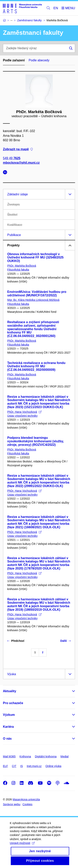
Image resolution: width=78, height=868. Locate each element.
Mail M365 (9, 756)
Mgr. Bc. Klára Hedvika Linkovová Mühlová (33, 300)
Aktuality (10, 691)
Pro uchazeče (13, 703)
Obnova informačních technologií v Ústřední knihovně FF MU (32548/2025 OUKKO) (35, 258)
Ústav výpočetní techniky (22, 416)
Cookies (28, 804)
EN (56, 8)
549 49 (12, 158)
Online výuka (53, 766)
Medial (65, 756)
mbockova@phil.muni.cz (21, 163)
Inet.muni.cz (34, 766)
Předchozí (16, 641)
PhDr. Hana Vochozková (24, 412)
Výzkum (9, 715)
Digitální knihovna (46, 756)
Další (66, 641)
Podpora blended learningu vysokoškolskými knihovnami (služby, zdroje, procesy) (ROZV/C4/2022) (36, 441)
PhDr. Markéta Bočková (22, 266)
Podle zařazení (14, 60)
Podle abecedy (39, 60)
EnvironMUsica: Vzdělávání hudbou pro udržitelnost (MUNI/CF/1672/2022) (37, 294)
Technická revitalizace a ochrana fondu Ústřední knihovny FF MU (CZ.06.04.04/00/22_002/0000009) (36, 366)
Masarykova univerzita (26, 799)
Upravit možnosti (22, 848)
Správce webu (12, 804)
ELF (5, 766)
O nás (7, 739)
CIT (14, 766)
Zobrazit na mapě (18, 149)
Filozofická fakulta (18, 270)
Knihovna (25, 756)
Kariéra (8, 727)
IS (21, 766)
